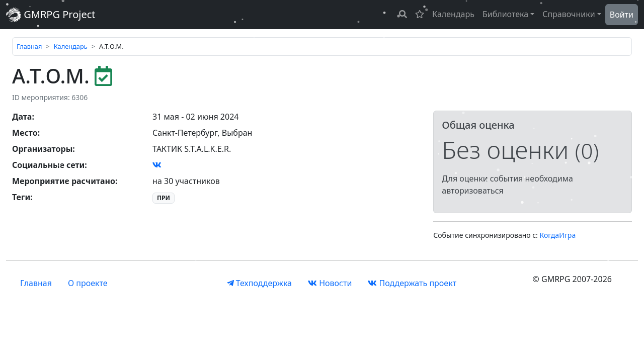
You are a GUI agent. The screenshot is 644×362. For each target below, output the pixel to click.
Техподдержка (259, 283)
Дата (22, 117)
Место (25, 133)
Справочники (569, 14)
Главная (29, 46)
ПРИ (164, 198)
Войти (622, 15)
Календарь (453, 14)
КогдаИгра (558, 235)
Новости (330, 283)
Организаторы (42, 149)
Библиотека (505, 14)
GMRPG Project (51, 15)
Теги (21, 197)
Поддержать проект (412, 283)
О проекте (88, 283)
